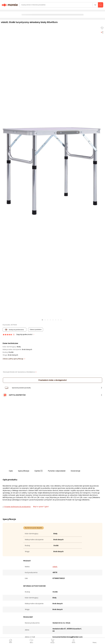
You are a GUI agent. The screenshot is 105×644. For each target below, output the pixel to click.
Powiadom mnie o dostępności (53, 380)
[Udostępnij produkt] (102, 32)
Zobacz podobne (36, 330)
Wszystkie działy (95, 5)
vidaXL (55, 567)
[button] (52, 171)
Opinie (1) (39, 471)
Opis (11, 471)
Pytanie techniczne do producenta (17, 507)
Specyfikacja (24, 471)
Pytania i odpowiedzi (57, 471)
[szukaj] (101, 5)
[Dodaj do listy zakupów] (102, 28)
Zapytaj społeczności (25, 334)
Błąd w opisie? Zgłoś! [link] (41, 507)
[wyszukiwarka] (61, 5)
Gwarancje (75, 471)
